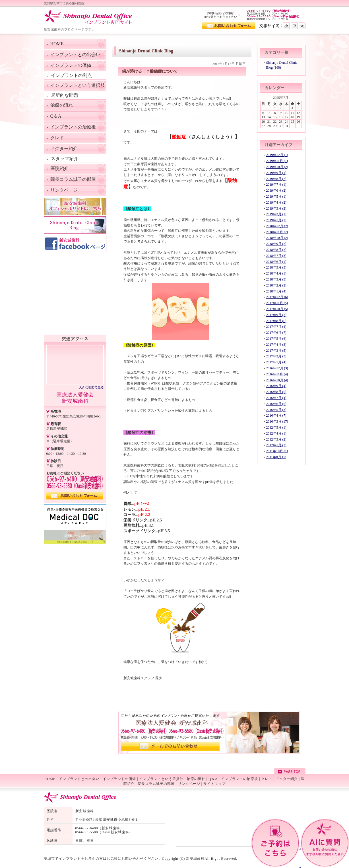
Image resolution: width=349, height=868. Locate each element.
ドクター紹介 (287, 779)
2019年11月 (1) (277, 161)
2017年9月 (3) (276, 315)
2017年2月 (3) (276, 356)
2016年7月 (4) (276, 398)
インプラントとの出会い (79, 779)
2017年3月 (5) (276, 351)
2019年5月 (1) (276, 196)
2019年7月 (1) (276, 185)
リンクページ (189, 784)
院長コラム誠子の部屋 (156, 784)
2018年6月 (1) (276, 262)
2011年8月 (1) (276, 457)
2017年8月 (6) (276, 321)
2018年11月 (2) (277, 232)
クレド (267, 779)
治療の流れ (196, 779)
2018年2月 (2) (276, 285)
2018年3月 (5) (276, 279)
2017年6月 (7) (276, 333)
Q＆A (213, 779)
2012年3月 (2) (276, 439)
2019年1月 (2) (276, 220)
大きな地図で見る (91, 387)
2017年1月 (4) (276, 362)
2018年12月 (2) (277, 226)
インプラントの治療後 (239, 779)
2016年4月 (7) (276, 415)
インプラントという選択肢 (161, 779)
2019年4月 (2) (276, 202)
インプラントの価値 (119, 779)
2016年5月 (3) (276, 410)
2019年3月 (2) (276, 208)
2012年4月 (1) (276, 433)
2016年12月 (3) (277, 368)
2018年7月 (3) (276, 256)
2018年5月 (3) (276, 267)
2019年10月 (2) (277, 167)
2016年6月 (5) (276, 404)
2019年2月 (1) (276, 214)
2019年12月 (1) (277, 155)
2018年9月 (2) (276, 244)
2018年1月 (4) (276, 291)
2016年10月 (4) (277, 380)
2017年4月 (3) (276, 345)
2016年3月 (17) (277, 421)
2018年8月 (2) (276, 250)
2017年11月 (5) (277, 303)
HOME (50, 779)
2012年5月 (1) (276, 427)
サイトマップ (214, 784)
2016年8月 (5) (276, 392)
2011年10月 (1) (277, 451)
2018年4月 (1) (276, 273)
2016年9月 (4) (276, 386)
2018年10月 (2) (277, 238)
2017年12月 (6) (277, 297)
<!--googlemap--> (75, 364)
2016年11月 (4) (277, 374)
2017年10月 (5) (277, 309)
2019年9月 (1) (276, 173)
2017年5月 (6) (276, 339)
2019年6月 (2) (276, 191)
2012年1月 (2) (276, 445)
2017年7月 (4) (276, 327)
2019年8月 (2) (276, 179)
